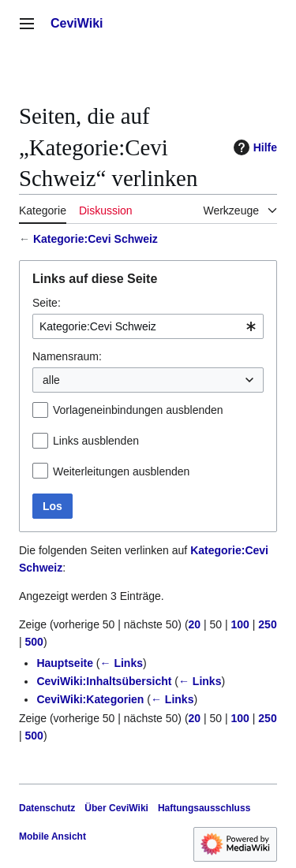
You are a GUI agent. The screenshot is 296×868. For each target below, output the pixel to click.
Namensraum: (67, 356)
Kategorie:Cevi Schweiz (96, 239)
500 (34, 642)
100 (240, 624)
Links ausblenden (96, 441)
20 (195, 624)
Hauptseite (65, 663)
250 (267, 624)
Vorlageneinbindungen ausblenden (138, 410)
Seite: (47, 303)
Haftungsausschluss (204, 808)
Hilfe (253, 147)
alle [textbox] (51, 380)
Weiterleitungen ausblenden (121, 471)
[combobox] (148, 326)
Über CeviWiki (116, 808)
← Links (122, 663)
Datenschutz (47, 808)
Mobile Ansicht (52, 836)
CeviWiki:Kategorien (90, 699)
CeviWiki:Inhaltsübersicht (104, 681)
